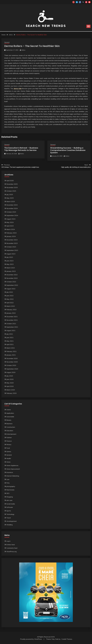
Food (8, 448)
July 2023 (10, 257)
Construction (11, 427)
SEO (8, 493)
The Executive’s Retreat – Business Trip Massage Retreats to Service (21, 149)
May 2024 (10, 222)
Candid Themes (67, 639)
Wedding (9, 525)
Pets (8, 483)
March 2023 (11, 268)
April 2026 (10, 181)
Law (8, 479)
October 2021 (11, 324)
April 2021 (10, 344)
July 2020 (10, 376)
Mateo (23, 50)
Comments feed (12, 548)
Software (10, 507)
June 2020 (10, 379)
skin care (9, 500)
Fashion (9, 437)
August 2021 (11, 330)
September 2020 (12, 369)
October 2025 (11, 191)
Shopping (10, 497)
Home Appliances (12, 465)
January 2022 (11, 313)
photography (11, 486)
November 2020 (12, 362)
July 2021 (10, 334)
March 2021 (11, 348)
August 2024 (11, 219)
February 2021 (11, 351)
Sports (9, 511)
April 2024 (10, 226)
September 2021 (12, 327)
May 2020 (10, 383)
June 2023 (10, 261)
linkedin (77, 2)
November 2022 (12, 278)
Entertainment (11, 434)
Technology (10, 514)
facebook (80, 2)
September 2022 (12, 285)
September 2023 (12, 250)
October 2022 (11, 282)
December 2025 (12, 184)
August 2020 (11, 372)
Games (9, 452)
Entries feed (11, 545)
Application (10, 413)
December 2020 (12, 358)
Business (9, 424)
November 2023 (12, 243)
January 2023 (11, 271)
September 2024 (12, 215)
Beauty (9, 420)
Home (8, 462)
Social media (11, 504)
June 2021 (10, 337)
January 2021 (11, 355)
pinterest (86, 2)
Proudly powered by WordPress (31, 639)
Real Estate (10, 490)
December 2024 (12, 205)
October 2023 (11, 247)
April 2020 (10, 386)
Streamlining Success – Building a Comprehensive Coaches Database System (68, 150)
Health (9, 458)
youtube (89, 2)
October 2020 (11, 365)
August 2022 (11, 289)
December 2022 (12, 275)
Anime (9, 410)
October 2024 (11, 212)
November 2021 (12, 320)
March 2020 (11, 390)
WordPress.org (11, 551)
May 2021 (10, 341)
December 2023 (12, 240)
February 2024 (11, 233)
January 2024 (11, 236)
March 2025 (11, 201)
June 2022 (10, 296)
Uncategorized (11, 521)
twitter (83, 2)
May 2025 (10, 198)
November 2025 (12, 187)
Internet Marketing (13, 476)
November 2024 (12, 208)
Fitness (9, 444)
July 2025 (10, 194)
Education (10, 431)
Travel (9, 518)
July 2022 (10, 292)
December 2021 (12, 317)
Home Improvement (13, 469)
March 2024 (11, 229)
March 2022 (11, 306)
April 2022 (10, 303)
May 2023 (10, 264)
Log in (8, 541)
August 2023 (11, 254)
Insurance (10, 472)
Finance (9, 441)
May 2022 (10, 299)
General (7, 42)
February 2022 (11, 310)
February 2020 (11, 393)
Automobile (10, 417)
